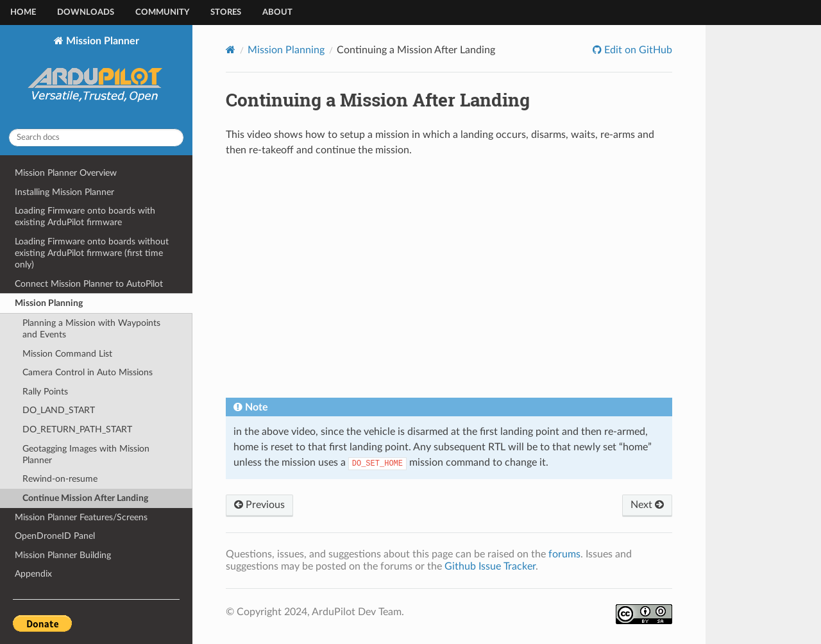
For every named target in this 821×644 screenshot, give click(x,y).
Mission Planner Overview (66, 173)
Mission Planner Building (63, 555)
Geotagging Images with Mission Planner (86, 454)
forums (564, 554)
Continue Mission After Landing (85, 498)
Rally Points (45, 392)
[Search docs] (96, 138)
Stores (226, 13)
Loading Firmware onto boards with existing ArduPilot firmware (85, 216)
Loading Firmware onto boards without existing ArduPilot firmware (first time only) (92, 253)
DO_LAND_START (59, 410)
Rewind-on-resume (60, 479)
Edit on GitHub (637, 50)
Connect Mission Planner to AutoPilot (89, 284)
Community (162, 13)
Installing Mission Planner (64, 192)
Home (23, 13)
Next (647, 505)
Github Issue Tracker (490, 566)
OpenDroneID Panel (55, 536)
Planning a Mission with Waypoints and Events (91, 329)
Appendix (33, 574)
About (277, 13)
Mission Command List (67, 354)
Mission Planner (97, 77)
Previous (259, 505)
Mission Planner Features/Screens (81, 517)
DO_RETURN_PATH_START (77, 429)
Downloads (86, 13)
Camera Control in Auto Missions (88, 372)
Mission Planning (49, 303)
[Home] (231, 50)
